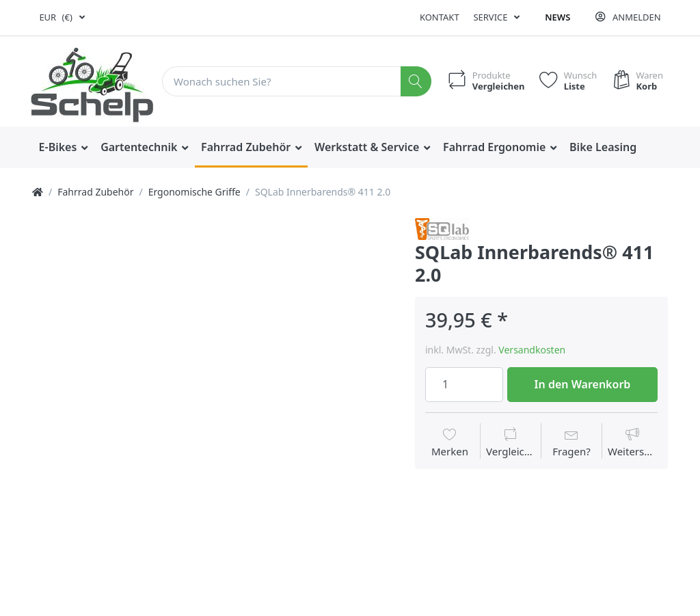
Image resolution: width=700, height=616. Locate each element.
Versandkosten (532, 350)
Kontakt (440, 17)
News (557, 17)
